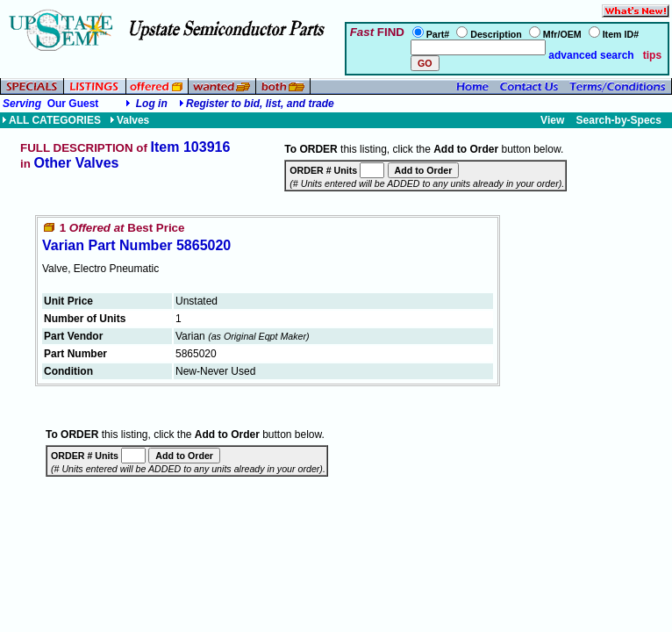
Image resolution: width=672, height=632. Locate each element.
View (552, 120)
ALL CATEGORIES (51, 120)
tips (652, 55)
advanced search (590, 55)
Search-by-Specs (619, 120)
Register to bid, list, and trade (260, 104)
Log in (152, 104)
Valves (129, 120)
